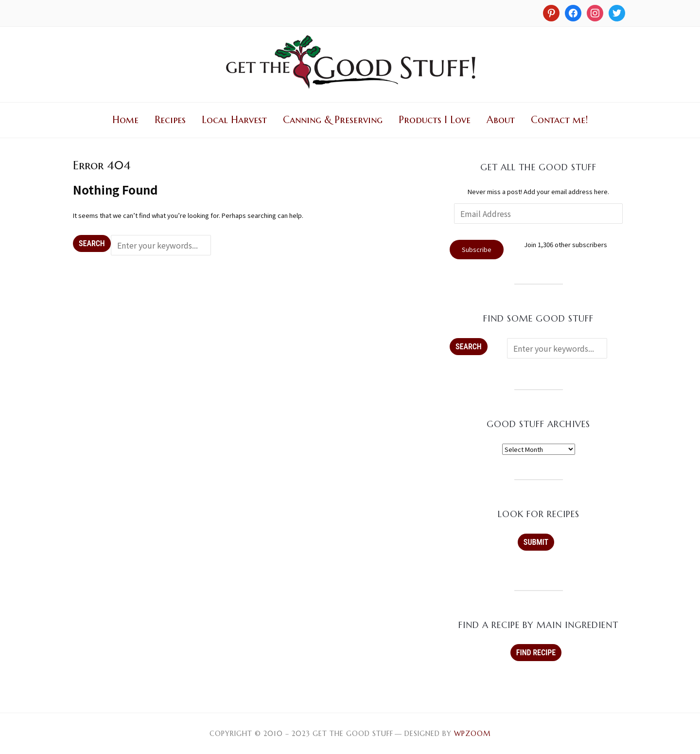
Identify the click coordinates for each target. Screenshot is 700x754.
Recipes (170, 120)
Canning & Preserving (333, 120)
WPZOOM (472, 734)
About (501, 120)
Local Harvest (234, 120)
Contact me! (559, 120)
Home (125, 120)
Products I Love (435, 120)
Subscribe (477, 249)
